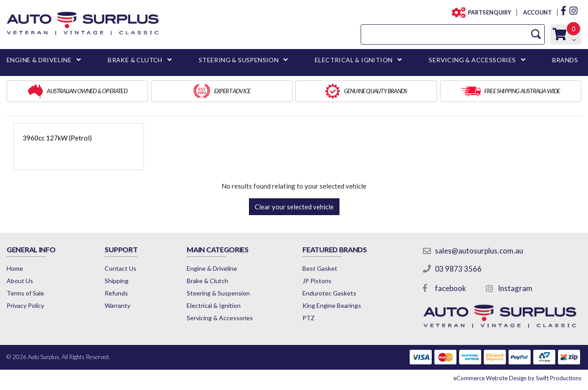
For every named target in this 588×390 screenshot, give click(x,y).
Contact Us (121, 268)
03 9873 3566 (458, 269)
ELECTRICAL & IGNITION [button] (354, 60)
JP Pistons (317, 281)
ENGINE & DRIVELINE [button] (39, 60)
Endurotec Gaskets (329, 293)
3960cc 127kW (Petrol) (57, 138)
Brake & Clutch (207, 281)
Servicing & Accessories (220, 318)
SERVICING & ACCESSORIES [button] (472, 60)
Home (15, 268)
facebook (450, 288)
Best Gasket (320, 268)
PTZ (309, 318)
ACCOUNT (537, 13)
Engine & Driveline (212, 268)
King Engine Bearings (332, 305)
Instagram (515, 288)
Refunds (116, 293)
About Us (20, 281)
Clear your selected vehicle (294, 207)
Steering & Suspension (218, 293)
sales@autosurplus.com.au (479, 251)
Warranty (117, 305)
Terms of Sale (25, 293)
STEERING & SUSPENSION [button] (239, 60)
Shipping (117, 281)
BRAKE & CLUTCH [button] (135, 60)
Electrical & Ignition (214, 305)
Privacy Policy (25, 305)
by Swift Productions (517, 378)
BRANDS (565, 60)
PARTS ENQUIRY (487, 13)
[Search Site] (536, 34)
